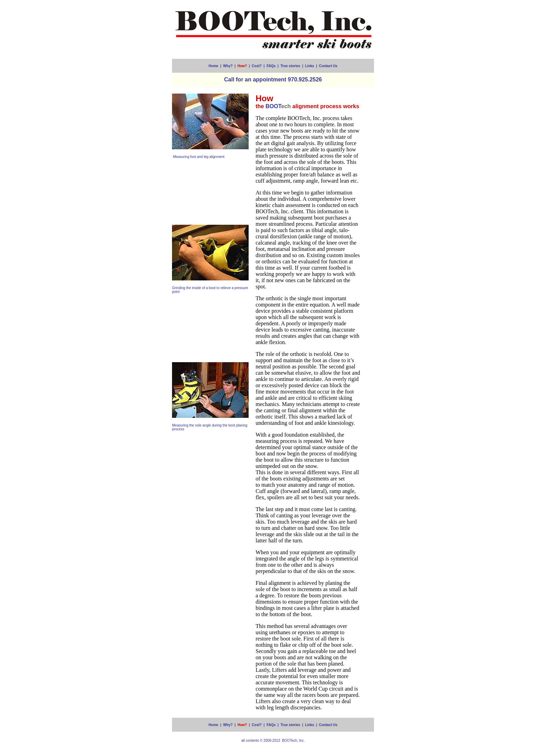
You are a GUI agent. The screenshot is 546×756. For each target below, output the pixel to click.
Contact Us (328, 66)
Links (310, 66)
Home (213, 66)
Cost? (257, 66)
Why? (228, 66)
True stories (290, 66)
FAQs (271, 66)
